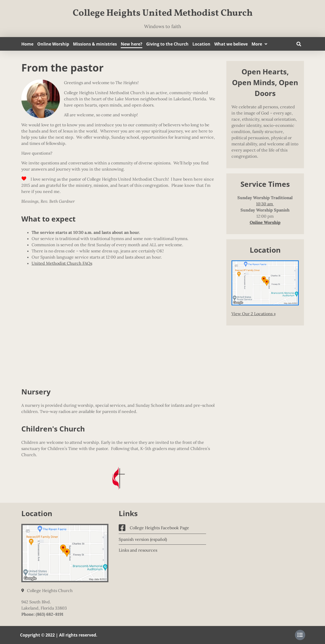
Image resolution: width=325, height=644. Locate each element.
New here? (132, 44)
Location (201, 44)
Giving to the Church (167, 44)
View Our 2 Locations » (254, 314)
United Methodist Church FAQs (62, 263)
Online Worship (53, 44)
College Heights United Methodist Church (163, 13)
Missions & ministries (95, 44)
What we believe (231, 44)
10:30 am (265, 204)
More (259, 44)
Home (27, 44)
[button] (299, 44)
